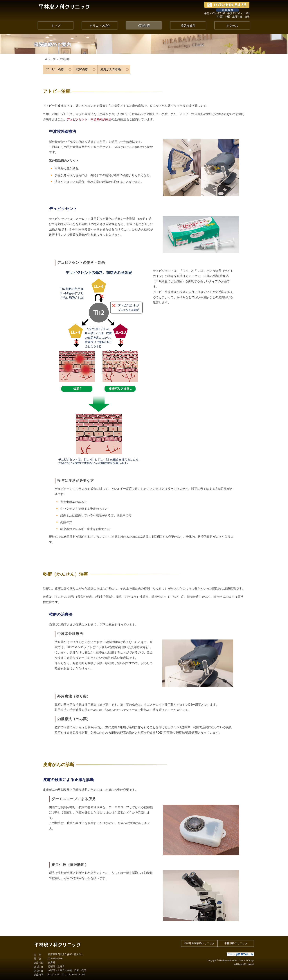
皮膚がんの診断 (115, 69)
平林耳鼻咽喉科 (199, 943)
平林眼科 (236, 943)
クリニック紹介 (100, 26)
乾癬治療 (86, 69)
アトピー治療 (59, 69)
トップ (56, 26)
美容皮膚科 (188, 26)
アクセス (232, 26)
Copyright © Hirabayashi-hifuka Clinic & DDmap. (199, 963)
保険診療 (144, 26)
